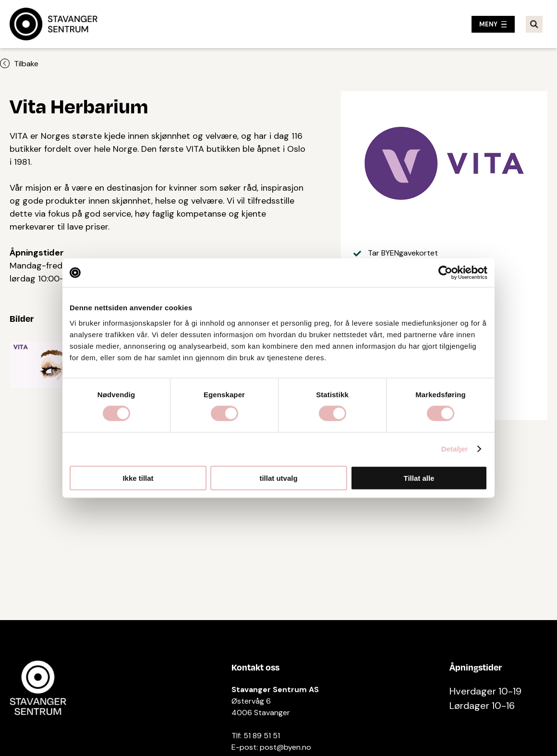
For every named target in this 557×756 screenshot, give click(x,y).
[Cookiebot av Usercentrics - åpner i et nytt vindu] (445, 273)
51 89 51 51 (262, 736)
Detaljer (455, 449)
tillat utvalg (278, 478)
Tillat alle (419, 478)
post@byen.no (285, 747)
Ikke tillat (138, 478)
